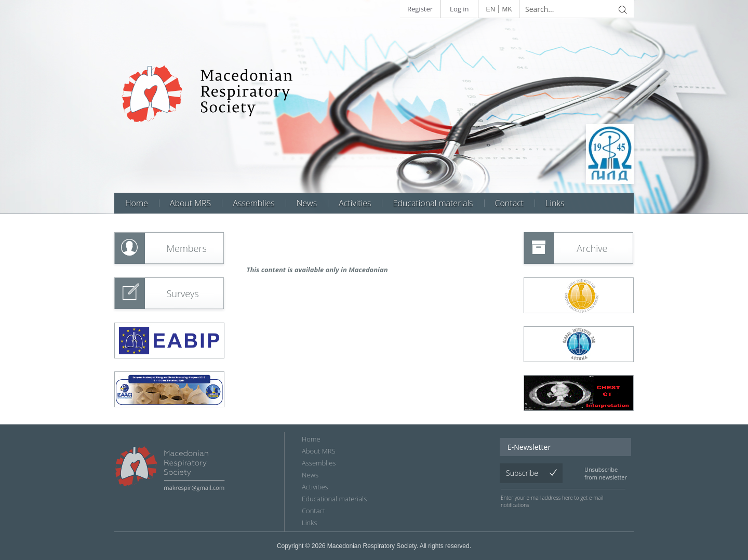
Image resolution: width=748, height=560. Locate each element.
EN (490, 9)
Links (555, 203)
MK (507, 9)
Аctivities (355, 203)
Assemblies (253, 203)
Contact (510, 203)
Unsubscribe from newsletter (606, 473)
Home (137, 203)
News (307, 203)
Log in (459, 9)
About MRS (191, 203)
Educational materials (433, 203)
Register (420, 9)
